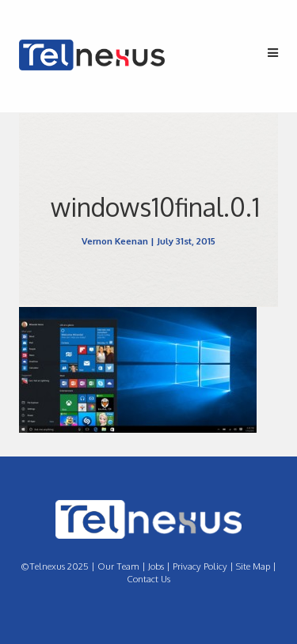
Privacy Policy (200, 566)
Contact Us (148, 579)
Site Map (253, 566)
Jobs (156, 566)
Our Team (118, 566)
